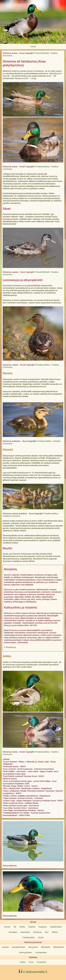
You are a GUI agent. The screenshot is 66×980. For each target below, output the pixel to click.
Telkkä (55, 932)
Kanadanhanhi (19, 947)
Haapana (43, 927)
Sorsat (7, 927)
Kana (31, 962)
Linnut (33, 46)
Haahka (32, 927)
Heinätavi (13, 932)
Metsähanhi (58, 947)
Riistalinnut (11, 647)
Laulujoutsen (41, 952)
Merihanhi (46, 947)
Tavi (47, 932)
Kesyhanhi (33, 947)
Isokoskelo (25, 932)
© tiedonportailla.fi (33, 972)
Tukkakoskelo (28, 937)
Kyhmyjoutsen (26, 952)
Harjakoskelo (56, 927)
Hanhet (5, 947)
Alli (15, 927)
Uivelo (41, 937)
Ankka (22, 927)
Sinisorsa (37, 932)
